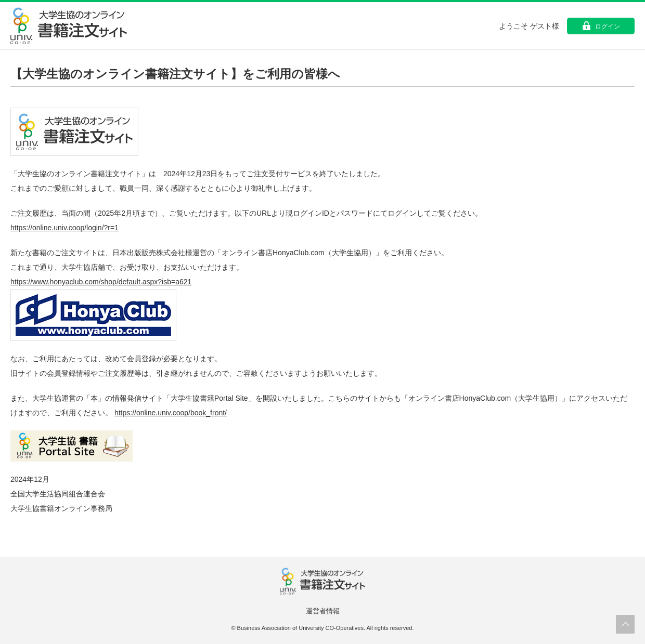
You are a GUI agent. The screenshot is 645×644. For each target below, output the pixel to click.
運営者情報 (323, 611)
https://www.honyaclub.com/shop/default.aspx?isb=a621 (101, 282)
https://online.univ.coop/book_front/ (171, 413)
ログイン (608, 27)
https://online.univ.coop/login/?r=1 (64, 228)
